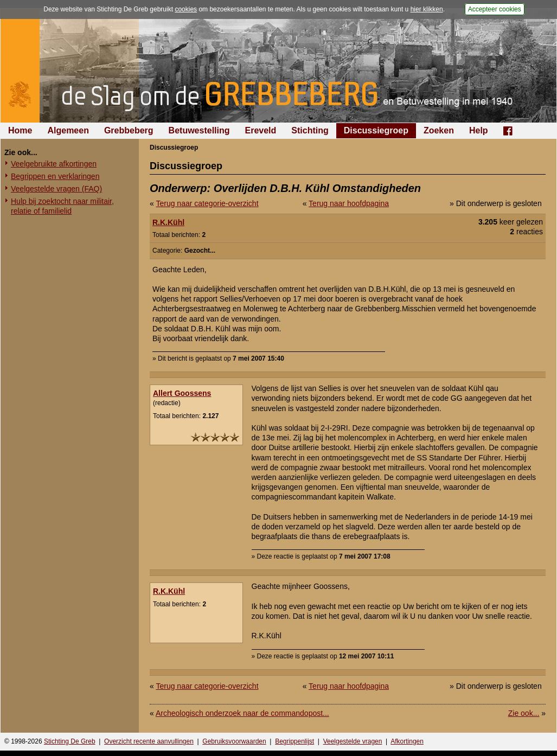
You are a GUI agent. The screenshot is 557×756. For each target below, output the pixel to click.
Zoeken (439, 130)
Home (20, 130)
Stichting (310, 130)
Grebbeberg (129, 130)
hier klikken (427, 9)
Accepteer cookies (495, 9)
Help (479, 130)
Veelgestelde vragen (353, 741)
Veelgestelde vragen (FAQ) (56, 189)
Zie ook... (524, 713)
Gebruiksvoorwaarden (234, 741)
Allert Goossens (182, 393)
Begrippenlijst (294, 741)
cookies (186, 9)
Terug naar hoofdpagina (349, 203)
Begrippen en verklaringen (55, 176)
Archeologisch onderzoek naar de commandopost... (242, 713)
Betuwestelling (199, 130)
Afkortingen (407, 741)
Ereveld (261, 130)
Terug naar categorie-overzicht (207, 203)
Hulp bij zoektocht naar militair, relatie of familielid (62, 206)
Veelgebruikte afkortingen (54, 164)
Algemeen (68, 130)
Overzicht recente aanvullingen (149, 741)
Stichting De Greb (70, 741)
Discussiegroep (376, 130)
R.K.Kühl (168, 222)
